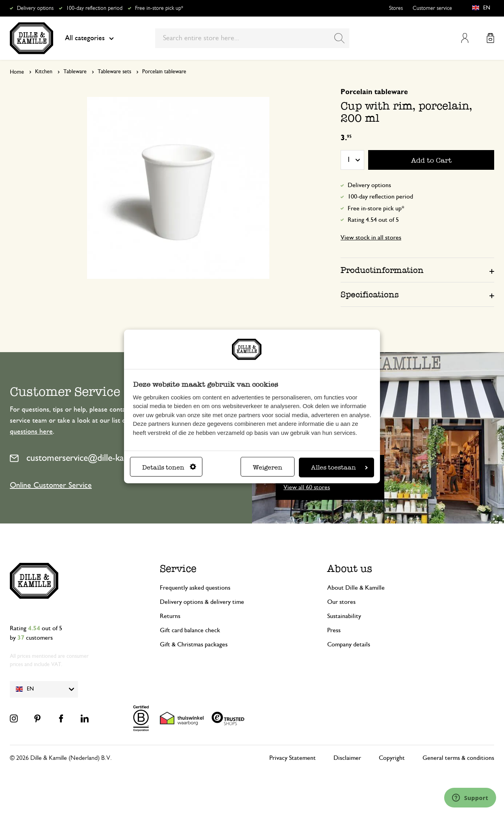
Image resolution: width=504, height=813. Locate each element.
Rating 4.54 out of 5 (373, 220)
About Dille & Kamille (356, 588)
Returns (170, 616)
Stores (396, 8)
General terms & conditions (458, 758)
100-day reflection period (94, 8)
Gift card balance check (190, 630)
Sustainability (344, 616)
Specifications (370, 294)
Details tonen (169, 467)
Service (178, 569)
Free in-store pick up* (159, 8)
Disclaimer (347, 758)
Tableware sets (114, 72)
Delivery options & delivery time (202, 602)
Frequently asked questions (195, 588)
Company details (349, 644)
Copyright (392, 758)
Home (17, 72)
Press (334, 630)
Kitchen (44, 72)
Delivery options (35, 8)
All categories (89, 38)
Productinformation (382, 270)
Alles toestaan (339, 467)
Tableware (75, 72)
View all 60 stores (307, 487)
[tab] (417, 270)
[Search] (339, 38)
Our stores (341, 602)
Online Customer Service (51, 485)
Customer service (432, 8)
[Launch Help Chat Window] (470, 798)
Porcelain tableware (164, 72)
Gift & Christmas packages (194, 644)
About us (350, 569)
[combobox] (252, 38)
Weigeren (268, 467)
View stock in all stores (371, 238)
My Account (465, 38)
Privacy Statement (293, 758)
